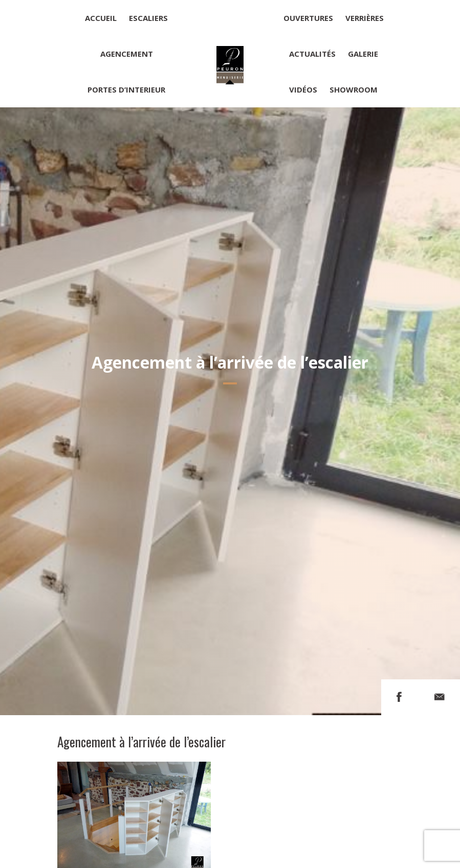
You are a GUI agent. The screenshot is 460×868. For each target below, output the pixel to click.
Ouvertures (308, 18)
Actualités (312, 54)
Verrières (365, 18)
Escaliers (148, 18)
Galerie (363, 54)
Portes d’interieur (126, 89)
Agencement (127, 54)
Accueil (101, 18)
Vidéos (303, 89)
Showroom (354, 89)
